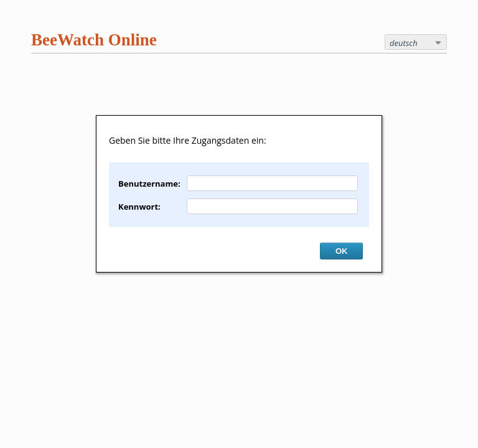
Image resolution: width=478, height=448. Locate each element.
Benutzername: (149, 184)
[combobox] (416, 42)
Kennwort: (139, 207)
